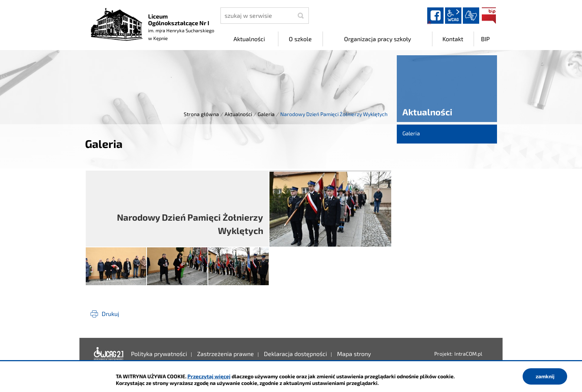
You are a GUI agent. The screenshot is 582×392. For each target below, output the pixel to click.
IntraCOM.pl (468, 354)
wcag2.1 (453, 16)
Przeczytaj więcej (209, 376)
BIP (489, 16)
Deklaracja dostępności (109, 354)
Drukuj (110, 314)
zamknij (545, 376)
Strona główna (201, 114)
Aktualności (238, 114)
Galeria (266, 114)
